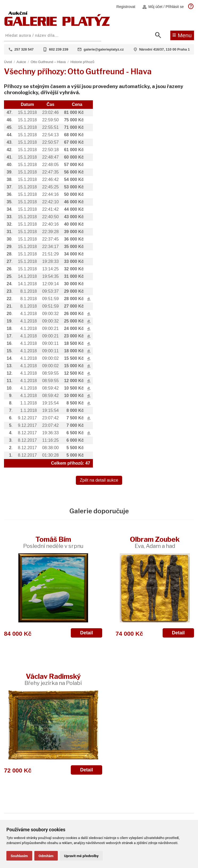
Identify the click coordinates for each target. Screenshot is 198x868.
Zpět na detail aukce (99, 480)
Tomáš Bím (53, 542)
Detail (86, 633)
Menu (182, 35)
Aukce (21, 62)
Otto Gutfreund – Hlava (48, 62)
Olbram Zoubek (155, 542)
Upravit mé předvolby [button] (81, 856)
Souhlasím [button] (19, 856)
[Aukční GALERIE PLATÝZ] (57, 25)
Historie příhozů (82, 62)
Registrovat (126, 7)
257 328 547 (24, 49)
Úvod (8, 62)
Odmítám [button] (46, 856)
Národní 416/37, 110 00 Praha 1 (164, 49)
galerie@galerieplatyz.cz (104, 49)
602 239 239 (59, 49)
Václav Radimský (53, 679)
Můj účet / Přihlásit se (163, 7)
